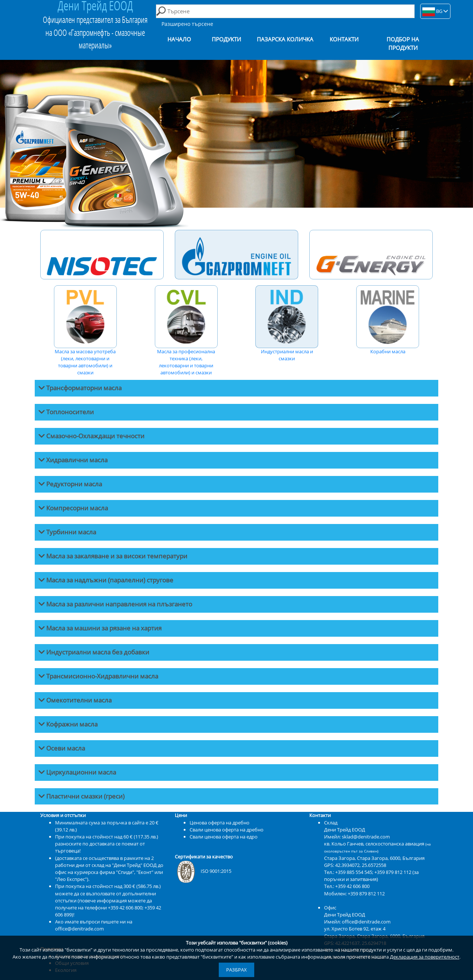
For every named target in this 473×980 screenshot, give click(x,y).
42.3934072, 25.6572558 (361, 865)
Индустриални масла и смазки (287, 324)
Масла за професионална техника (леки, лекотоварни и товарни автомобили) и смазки (186, 331)
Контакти (344, 39)
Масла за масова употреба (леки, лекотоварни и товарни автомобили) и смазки (85, 331)
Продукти (226, 39)
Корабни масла (388, 320)
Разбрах (236, 970)
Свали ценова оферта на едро (224, 837)
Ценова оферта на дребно (220, 823)
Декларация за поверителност (425, 957)
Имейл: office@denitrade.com (357, 922)
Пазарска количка (285, 39)
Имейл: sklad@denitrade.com (357, 837)
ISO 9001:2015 (203, 871)
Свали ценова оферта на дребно (227, 830)
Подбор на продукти (403, 44)
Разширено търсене (187, 24)
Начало (179, 39)
